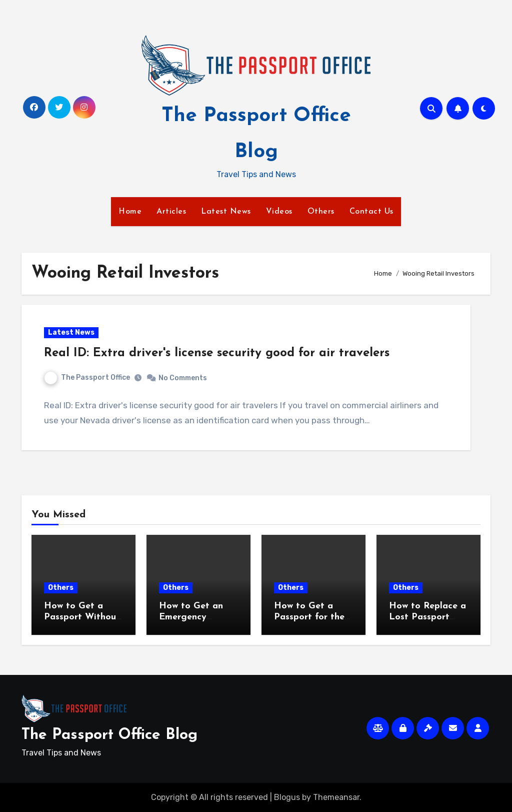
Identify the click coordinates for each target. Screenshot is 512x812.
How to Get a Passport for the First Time (309, 617)
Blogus (287, 797)
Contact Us (371, 212)
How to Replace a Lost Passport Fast (427, 617)
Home (130, 212)
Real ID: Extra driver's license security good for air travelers (217, 353)
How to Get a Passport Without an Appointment (82, 617)
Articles (171, 212)
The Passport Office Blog (109, 735)
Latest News (226, 212)
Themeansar (336, 797)
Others (321, 212)
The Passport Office (87, 377)
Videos (279, 212)
